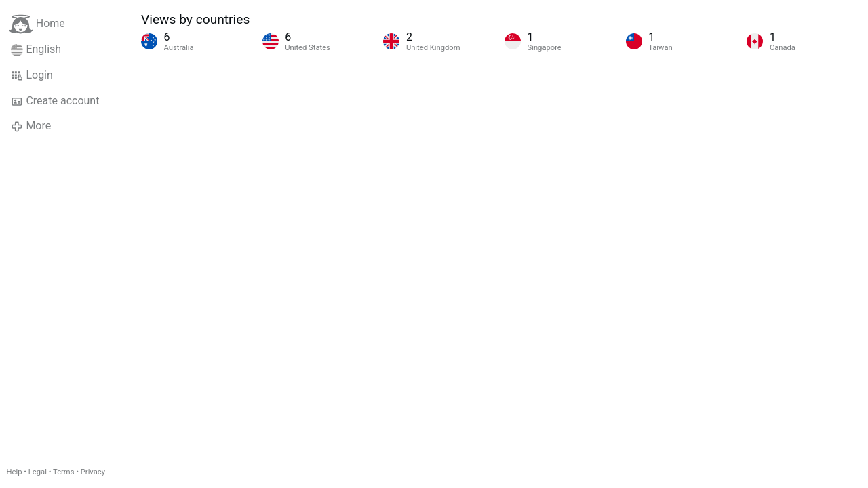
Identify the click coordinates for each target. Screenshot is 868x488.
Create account (55, 101)
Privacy (93, 472)
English (36, 49)
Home (37, 24)
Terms (63, 472)
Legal (38, 472)
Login (32, 75)
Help (15, 472)
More (31, 126)
